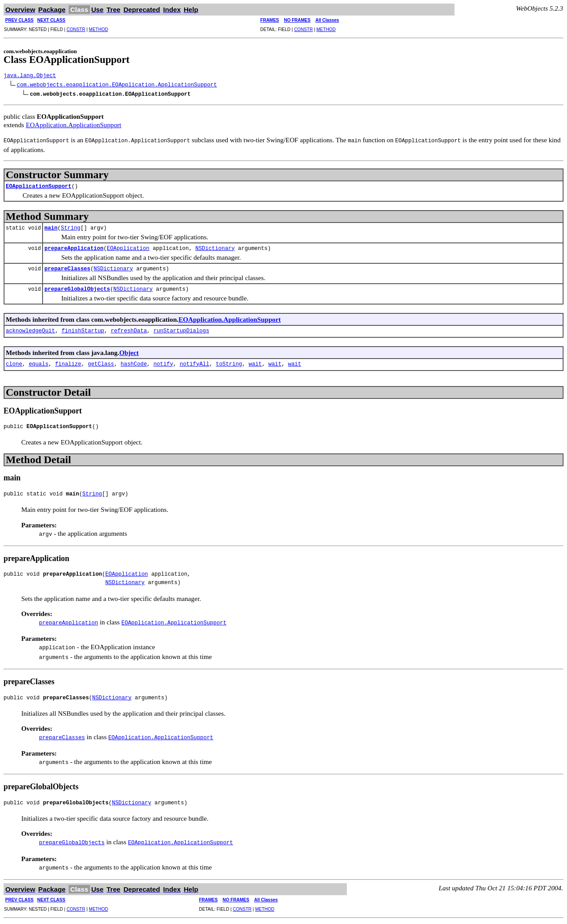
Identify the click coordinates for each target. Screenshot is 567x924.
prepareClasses (67, 267)
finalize (68, 362)
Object (129, 350)
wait (255, 362)
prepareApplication (74, 246)
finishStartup (83, 329)
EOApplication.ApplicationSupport (74, 123)
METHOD (99, 29)
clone (14, 362)
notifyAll (195, 362)
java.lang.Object (30, 76)
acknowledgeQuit (30, 329)
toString (229, 362)
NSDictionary (215, 246)
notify (163, 362)
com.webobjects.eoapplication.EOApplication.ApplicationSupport (117, 84)
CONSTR (76, 29)
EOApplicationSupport (39, 184)
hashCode (134, 362)
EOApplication (128, 246)
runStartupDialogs (181, 329)
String (70, 226)
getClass (101, 362)
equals (39, 362)
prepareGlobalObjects (77, 287)
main (51, 226)
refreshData (129, 329)
